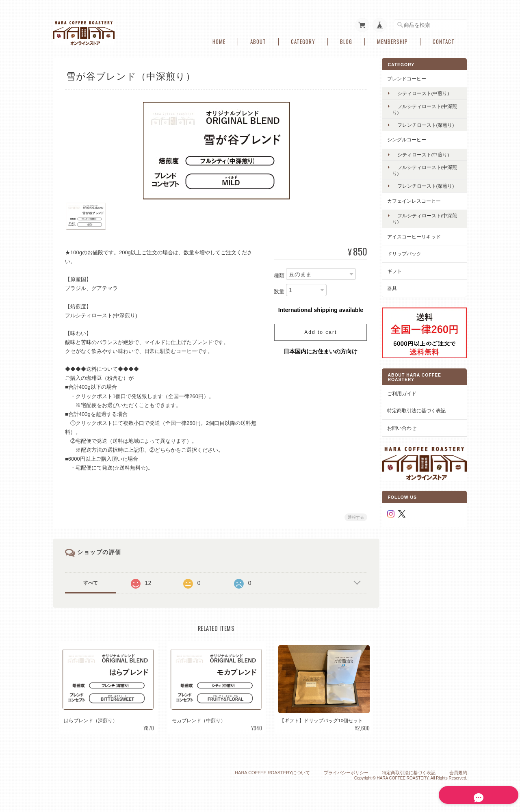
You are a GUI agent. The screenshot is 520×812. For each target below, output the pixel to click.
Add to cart (319, 331)
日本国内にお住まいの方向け (319, 350)
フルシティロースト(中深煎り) (429, 107)
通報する (354, 516)
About (258, 40)
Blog (346, 40)
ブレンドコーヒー (413, 77)
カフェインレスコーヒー (420, 199)
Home (219, 40)
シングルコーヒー (413, 138)
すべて (91, 582)
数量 (277, 290)
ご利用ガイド (408, 388)
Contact (444, 40)
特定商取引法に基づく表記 (422, 405)
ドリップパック (410, 252)
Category (303, 40)
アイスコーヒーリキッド (420, 235)
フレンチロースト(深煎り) (429, 123)
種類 (277, 274)
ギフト (401, 269)
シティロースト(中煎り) (427, 92)
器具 (398, 287)
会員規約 (458, 772)
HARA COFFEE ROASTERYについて (272, 772)
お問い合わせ (408, 423)
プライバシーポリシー (346, 772)
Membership (392, 40)
